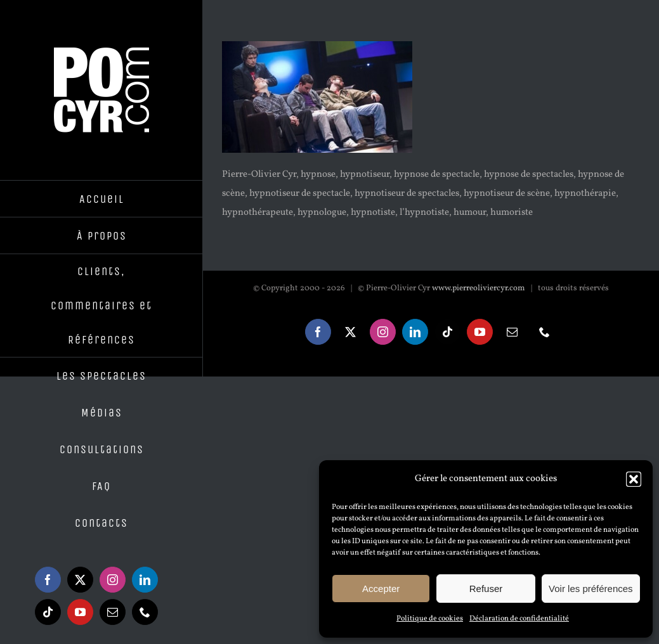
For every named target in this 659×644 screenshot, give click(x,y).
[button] (634, 479)
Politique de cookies (430, 619)
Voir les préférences (591, 589)
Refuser (486, 589)
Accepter (381, 589)
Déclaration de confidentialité (519, 619)
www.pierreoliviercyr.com (479, 288)
